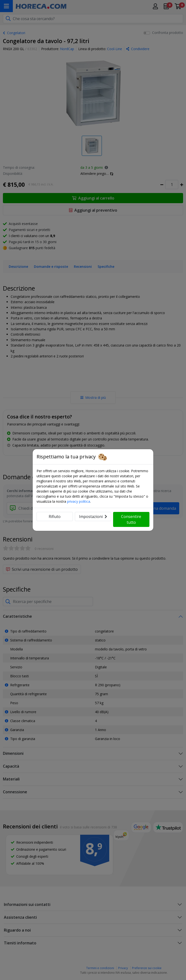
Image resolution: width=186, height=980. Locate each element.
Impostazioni (93, 517)
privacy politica (79, 501)
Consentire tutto (131, 519)
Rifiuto (55, 517)
